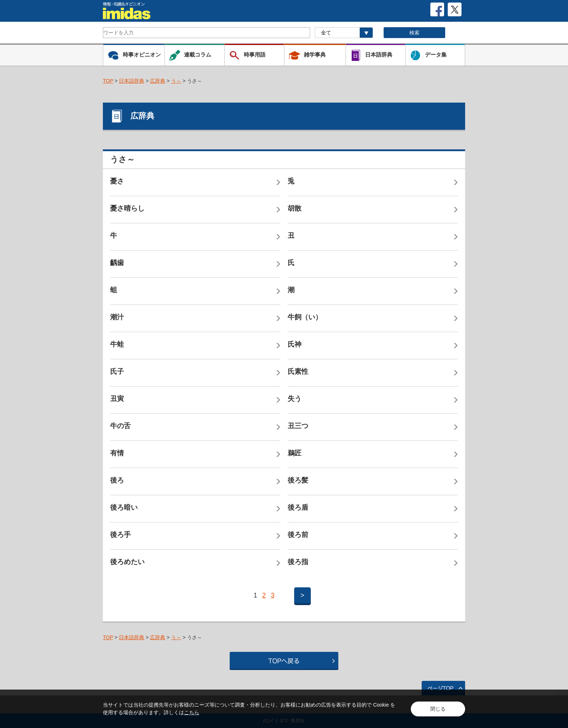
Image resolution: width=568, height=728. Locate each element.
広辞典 (158, 81)
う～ (176, 81)
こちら (192, 712)
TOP (108, 81)
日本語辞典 (131, 81)
